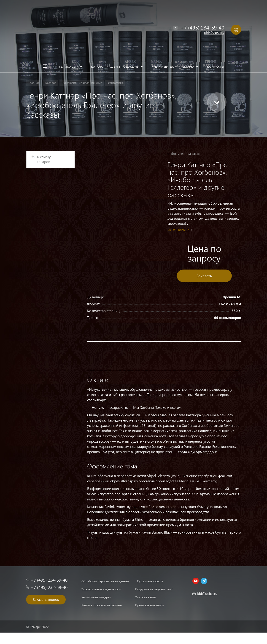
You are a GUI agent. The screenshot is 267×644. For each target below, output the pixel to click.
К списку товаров (44, 159)
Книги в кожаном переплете (102, 605)
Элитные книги (146, 597)
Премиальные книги (150, 605)
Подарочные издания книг (154, 589)
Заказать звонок (46, 599)
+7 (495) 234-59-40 (202, 27)
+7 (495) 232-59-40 (49, 587)
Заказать (204, 276)
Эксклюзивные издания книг (101, 589)
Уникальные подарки (96, 597)
